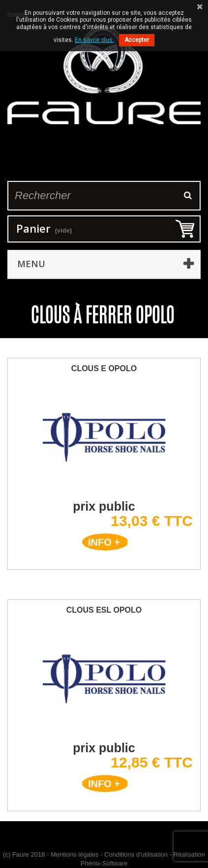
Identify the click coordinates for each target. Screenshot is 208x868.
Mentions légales (75, 854)
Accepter (137, 40)
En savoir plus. (94, 40)
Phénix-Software (104, 863)
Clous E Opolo (104, 368)
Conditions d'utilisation (136, 854)
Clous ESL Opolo (104, 610)
